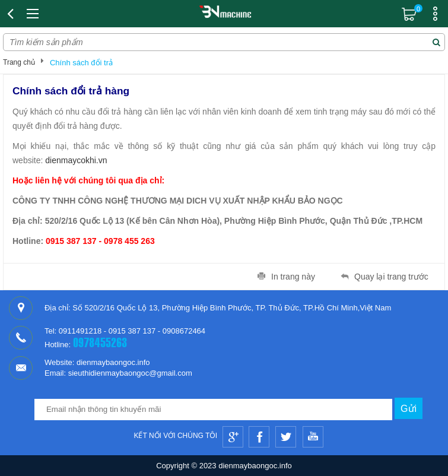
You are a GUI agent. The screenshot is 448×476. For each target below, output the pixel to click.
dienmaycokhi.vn (76, 160)
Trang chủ (19, 62)
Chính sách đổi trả (81, 63)
